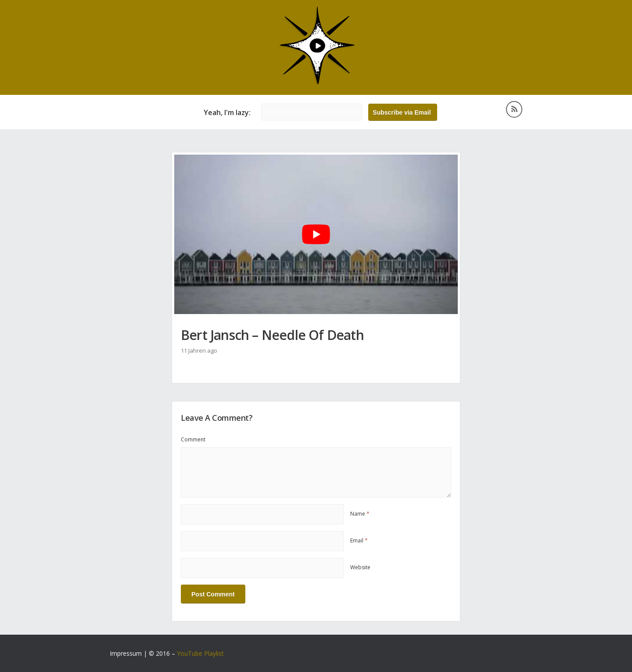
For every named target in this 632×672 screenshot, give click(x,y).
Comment (193, 439)
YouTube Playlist (200, 653)
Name (360, 514)
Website (360, 567)
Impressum (126, 653)
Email (359, 540)
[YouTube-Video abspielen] (316, 234)
